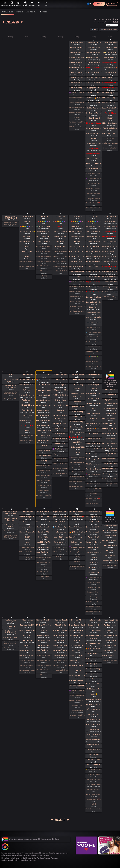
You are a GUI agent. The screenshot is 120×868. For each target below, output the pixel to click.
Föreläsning (77, 402)
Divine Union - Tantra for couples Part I (94, 542)
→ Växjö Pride (44, 216)
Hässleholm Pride (94, 522)
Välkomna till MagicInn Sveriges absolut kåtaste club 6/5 (44, 261)
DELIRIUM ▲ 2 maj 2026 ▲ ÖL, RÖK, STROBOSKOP (94, 159)
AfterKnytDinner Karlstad (77, 68)
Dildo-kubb (77, 388)
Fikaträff (110, 118)
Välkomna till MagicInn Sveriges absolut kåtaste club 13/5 (44, 480)
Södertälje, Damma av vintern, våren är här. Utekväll (94, 133)
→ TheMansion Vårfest (94, 42)
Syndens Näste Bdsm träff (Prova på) (94, 740)
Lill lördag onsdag (44, 577)
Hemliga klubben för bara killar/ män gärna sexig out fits (27, 266)
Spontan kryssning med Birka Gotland (60, 415)
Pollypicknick (77, 397)
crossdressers (63, 853)
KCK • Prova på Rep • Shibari (110, 98)
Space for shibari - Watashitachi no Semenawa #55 (110, 242)
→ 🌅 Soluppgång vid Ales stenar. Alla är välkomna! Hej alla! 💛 (110, 52)
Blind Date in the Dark (77, 427)
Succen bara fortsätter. (94, 198)
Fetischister (53, 853)
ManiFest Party (94, 755)
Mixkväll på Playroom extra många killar (77, 267)
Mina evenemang (32, 12)
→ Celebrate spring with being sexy (110, 63)
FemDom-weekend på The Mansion (77, 630)
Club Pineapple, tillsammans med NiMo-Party (94, 342)
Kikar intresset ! (94, 148)
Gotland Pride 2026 (44, 385)
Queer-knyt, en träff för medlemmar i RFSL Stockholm (94, 527)
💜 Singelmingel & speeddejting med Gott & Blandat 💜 (60, 449)
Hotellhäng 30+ (60, 434)
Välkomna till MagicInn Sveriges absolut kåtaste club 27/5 (44, 665)
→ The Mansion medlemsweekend (94, 512)
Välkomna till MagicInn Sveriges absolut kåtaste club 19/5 (27, 552)
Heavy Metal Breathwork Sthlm (60, 439)
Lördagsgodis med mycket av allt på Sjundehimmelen (94, 327)
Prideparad (94, 419)
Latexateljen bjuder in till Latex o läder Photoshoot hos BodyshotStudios (110, 267)
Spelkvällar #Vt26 (44, 532)
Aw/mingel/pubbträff (77, 47)
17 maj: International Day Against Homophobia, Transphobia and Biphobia (31, 839)
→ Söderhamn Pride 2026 (60, 620)
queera (23, 855)
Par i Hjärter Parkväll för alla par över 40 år (60, 271)
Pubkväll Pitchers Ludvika (27, 385)
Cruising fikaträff (94, 639)
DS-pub (77, 522)
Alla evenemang (8, 13)
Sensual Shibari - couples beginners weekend (94, 226)
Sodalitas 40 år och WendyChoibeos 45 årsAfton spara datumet (60, 650)
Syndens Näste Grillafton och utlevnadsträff (94, 444)
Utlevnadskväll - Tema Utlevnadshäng (44, 420)
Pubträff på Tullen (44, 517)
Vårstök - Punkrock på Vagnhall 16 (94, 262)
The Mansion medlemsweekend (77, 512)
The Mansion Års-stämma (94, 532)
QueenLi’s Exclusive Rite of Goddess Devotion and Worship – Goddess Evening (94, 302)
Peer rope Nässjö (94, 537)
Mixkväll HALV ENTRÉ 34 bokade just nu (94, 366)
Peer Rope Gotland (27, 425)
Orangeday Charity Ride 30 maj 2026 (94, 635)
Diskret (16, 860)
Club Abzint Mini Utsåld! (94, 317)
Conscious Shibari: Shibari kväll (94, 277)
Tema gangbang (27, 557)
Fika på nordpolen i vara (60, 405)
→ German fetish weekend (60, 375)
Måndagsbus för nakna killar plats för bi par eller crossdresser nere (77, 98)
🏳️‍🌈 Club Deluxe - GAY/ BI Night (94, 474)
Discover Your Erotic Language (77, 83)
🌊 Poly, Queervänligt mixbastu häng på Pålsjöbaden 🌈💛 (60, 527)
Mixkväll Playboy (94, 307)
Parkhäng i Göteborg (94, 449)
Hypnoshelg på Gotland (77, 625)
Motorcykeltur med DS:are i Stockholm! (110, 88)
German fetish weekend (44, 375)
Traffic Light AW (77, 705)
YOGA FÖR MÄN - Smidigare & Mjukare (44, 552)
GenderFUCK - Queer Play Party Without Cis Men (77, 537)
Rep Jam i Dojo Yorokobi (110, 103)
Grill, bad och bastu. (94, 689)
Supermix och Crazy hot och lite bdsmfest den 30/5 (94, 794)
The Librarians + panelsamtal (44, 390)
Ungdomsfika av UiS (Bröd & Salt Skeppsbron (44, 231)
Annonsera (55, 858)
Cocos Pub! (94, 138)
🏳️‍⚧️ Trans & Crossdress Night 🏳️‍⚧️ (94, 332)
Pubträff (77, 242)
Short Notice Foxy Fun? (110, 148)
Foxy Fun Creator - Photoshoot (27, 670)
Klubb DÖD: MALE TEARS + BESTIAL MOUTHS (44, 542)
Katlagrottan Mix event (94, 592)
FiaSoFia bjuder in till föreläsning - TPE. (94, 552)
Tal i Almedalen (94, 434)
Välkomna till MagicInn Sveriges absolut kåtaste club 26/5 (27, 665)
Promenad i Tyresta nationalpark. (94, 252)
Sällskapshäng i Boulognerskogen (94, 724)
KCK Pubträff (77, 671)
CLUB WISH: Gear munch (44, 415)
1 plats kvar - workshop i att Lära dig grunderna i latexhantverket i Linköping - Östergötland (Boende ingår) (94, 398)
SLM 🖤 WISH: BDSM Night (110, 133)
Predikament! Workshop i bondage (110, 277)
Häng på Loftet (94, 267)
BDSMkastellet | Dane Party (94, 287)
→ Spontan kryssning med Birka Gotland (77, 385)
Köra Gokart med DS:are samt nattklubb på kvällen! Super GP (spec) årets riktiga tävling (94, 684)
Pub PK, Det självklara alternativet (11, 380)
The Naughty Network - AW (77, 63)
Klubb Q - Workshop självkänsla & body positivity (27, 630)
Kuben (27, 257)
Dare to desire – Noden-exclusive (44, 435)
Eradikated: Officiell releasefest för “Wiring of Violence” (77, 252)
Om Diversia (27, 858)
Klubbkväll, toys (77, 442)
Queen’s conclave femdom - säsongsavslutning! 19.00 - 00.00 (94, 297)
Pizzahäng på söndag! (110, 128)
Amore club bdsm (94, 714)
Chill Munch (110, 550)
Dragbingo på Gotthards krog (27, 655)
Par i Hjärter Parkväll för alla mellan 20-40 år (60, 473)
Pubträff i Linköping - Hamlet (77, 88)
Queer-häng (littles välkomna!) (110, 428)
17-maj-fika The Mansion (110, 464)
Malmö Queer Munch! (44, 430)
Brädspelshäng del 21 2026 (60, 390)
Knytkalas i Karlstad (44, 410)
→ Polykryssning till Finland (94, 385)
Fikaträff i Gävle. (27, 252)
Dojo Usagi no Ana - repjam (11, 526)
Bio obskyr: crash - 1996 (11, 637)
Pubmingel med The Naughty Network (77, 257)
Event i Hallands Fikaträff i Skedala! (11, 217)
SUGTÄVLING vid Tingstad (110, 297)
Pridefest (77, 452)
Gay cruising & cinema (77, 103)
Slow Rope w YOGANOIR (110, 530)
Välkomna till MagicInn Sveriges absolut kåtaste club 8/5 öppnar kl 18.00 (77, 292)
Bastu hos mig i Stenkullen (77, 437)
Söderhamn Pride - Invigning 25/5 (11, 621)
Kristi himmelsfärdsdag (60, 468)
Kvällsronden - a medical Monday (11, 387)
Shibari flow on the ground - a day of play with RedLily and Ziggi (94, 73)
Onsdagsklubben (44, 441)
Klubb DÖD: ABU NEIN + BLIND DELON (77, 681)
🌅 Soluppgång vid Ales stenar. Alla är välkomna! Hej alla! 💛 (94, 57)
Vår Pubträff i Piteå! (94, 709)
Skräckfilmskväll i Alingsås (94, 292)
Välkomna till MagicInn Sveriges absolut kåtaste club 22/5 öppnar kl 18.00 (77, 557)
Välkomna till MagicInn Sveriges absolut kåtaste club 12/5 (27, 440)
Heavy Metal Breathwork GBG (110, 257)
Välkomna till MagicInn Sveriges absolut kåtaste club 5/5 (27, 262)
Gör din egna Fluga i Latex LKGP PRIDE (44, 522)
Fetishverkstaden (110, 73)
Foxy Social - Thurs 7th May (60, 261)
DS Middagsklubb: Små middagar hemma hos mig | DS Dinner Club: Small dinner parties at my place (94, 52)
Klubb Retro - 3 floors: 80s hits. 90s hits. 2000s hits (94, 760)
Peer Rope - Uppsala (110, 262)
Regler (34, 858)
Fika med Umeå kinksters (27, 242)
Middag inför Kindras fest (94, 699)
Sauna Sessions (110, 555)
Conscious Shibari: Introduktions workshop (94, 247)
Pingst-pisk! (94, 557)
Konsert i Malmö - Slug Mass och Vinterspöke (44, 405)
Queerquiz (60, 410)
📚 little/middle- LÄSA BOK (44, 226)
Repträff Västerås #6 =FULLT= (110, 459)
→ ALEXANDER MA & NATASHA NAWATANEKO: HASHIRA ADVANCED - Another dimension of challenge (110, 630)
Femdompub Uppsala (77, 236)
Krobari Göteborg (44, 537)
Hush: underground (77, 542)
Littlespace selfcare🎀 (110, 226)
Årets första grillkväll (44, 395)
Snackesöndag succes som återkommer (110, 143)
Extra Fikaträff (60, 242)
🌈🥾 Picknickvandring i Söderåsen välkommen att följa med (94, 649)
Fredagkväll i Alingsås (77, 660)
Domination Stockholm (77, 52)
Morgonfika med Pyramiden (60, 512)
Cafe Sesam (27, 236)
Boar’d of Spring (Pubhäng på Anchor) (60, 635)
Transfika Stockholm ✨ (27, 231)
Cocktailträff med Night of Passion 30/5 (94, 719)
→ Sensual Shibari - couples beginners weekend (110, 216)
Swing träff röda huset (94, 193)
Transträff (27, 645)
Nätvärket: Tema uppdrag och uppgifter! (94, 108)
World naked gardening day (94, 63)
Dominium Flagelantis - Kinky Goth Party (94, 128)
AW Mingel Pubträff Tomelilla (77, 231)
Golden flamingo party (77, 432)
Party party (94, 494)
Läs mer (47, 855)
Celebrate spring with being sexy (94, 153)
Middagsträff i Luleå (44, 425)
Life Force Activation (110, 545)
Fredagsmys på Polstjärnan (77, 78)
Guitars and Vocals (77, 262)
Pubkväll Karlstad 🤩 (77, 517)
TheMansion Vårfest (77, 42)
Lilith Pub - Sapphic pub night (77, 247)
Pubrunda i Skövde (94, 567)
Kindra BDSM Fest (94, 729)
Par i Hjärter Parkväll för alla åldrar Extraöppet (44, 495)
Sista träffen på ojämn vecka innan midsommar (94, 352)
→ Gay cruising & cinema (94, 174)
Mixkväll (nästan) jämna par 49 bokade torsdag (77, 127)
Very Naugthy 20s (94, 572)
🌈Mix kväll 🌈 (94, 357)
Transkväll (44, 630)
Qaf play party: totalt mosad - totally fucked (94, 459)
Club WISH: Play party (60, 630)
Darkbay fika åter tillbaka (94, 413)
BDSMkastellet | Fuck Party (94, 113)
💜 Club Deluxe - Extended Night (77, 93)
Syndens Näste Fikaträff (60, 517)
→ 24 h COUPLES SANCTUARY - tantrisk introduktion (110, 635)
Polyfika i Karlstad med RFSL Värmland (27, 420)
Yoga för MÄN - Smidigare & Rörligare (44, 236)
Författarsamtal (60, 419)
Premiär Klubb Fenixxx (94, 164)
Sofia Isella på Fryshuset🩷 (94, 393)
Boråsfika (11, 375)
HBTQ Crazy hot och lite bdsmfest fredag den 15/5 (77, 472)
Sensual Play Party (60, 236)
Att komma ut (110, 438)
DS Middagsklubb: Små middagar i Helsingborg (94, 517)
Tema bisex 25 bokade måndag (77, 482)
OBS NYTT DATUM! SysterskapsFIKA (110, 78)
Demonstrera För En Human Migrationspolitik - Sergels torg (110, 272)
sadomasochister (7, 855)
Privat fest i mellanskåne (94, 464)
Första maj (77, 117)
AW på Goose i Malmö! (77, 407)
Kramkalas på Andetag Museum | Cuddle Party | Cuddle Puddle (60, 655)
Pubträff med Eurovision (94, 469)
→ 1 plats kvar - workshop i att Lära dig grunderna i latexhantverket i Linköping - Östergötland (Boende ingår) (110, 403)
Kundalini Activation (110, 282)
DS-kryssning (94, 562)
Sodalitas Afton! (60, 429)
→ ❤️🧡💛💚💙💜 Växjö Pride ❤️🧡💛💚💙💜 (44, 221)
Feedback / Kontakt (44, 858)
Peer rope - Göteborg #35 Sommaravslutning (110, 444)
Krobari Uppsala (94, 547)
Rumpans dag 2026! (60, 385)
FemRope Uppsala (60, 444)
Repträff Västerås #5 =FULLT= (110, 108)
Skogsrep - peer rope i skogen (110, 423)
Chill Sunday (110, 138)
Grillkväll (77, 640)
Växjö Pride (27, 221)
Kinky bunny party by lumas (94, 784)
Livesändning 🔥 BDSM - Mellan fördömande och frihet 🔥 (94, 429)
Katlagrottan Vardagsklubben (77, 107)
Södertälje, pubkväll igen (94, 750)
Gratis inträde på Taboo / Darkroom (44, 246)
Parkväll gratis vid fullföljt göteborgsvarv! (94, 607)
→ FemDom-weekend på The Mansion (94, 630)
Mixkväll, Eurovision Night (94, 489)
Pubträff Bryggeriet (94, 118)
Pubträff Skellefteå (77, 73)
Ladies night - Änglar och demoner (94, 745)
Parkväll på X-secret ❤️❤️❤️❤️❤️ (94, 203)
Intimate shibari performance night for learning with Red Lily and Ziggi (60, 424)
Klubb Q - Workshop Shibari (60, 231)
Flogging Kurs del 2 (94, 88)
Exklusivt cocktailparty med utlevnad (94, 123)
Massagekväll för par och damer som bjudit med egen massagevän (60, 266)
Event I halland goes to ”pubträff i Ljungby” (94, 103)
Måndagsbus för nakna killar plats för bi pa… (11, 223)
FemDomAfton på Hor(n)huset (27, 517)
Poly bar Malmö (27, 400)
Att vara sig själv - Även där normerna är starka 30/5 (94, 664)
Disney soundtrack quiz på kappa (27, 650)
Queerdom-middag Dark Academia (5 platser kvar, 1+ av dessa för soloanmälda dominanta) (110, 469)
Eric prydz (77, 277)
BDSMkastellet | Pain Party (94, 454)
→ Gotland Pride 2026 (60, 380)
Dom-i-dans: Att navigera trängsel (94, 704)
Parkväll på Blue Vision (94, 183)
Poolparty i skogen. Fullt (94, 674)
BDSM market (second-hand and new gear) (77, 57)
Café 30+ (60, 226)
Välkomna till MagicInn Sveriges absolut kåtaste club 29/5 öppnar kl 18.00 (77, 701)
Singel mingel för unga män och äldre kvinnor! (94, 282)
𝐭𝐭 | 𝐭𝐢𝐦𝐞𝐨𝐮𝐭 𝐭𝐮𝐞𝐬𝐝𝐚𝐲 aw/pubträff (27, 527)
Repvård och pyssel (77, 226)
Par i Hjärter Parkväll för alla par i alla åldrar (77, 306)
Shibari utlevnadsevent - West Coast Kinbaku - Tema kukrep (94, 83)
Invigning (44, 446)
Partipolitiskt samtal (94, 439)
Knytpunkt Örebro (60, 400)
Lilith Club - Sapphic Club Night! (77, 686)
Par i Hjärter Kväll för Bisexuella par (60, 557)
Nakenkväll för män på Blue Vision (60, 256)
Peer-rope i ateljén (77, 645)
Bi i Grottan (94, 388)
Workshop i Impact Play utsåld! (94, 242)
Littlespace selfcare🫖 (110, 68)
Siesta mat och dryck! (94, 312)
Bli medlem (112, 4)
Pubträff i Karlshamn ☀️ (60, 640)
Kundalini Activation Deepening (11, 519)
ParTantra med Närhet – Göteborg (94, 68)
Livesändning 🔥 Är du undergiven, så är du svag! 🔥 (94, 98)
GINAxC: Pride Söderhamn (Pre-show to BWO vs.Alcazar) (94, 765)
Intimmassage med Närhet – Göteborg (110, 83)
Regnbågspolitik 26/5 (27, 625)
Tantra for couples (94, 679)
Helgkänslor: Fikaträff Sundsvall (94, 424)
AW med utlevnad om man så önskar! (77, 666)
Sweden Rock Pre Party (94, 143)
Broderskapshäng (60, 532)
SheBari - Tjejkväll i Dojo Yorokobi (94, 272)
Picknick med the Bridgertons (110, 236)
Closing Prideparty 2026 (94, 654)
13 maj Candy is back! (44, 456)
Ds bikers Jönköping (44, 527)
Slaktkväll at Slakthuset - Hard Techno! (94, 169)
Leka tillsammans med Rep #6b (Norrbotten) (94, 236)
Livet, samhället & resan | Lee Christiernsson (77, 635)
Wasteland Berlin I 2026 (110, 561)
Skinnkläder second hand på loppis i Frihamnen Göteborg (94, 78)
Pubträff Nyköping (77, 412)
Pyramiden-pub (27, 410)
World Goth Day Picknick (110, 645)
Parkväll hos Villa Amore (94, 602)
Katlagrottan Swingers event (94, 188)
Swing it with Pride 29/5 (77, 676)
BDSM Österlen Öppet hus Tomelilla (110, 123)
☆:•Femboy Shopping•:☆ (94, 669)
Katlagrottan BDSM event (94, 734)
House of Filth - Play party (44, 640)
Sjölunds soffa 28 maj (60, 645)
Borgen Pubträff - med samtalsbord (60, 537)
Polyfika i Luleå (11, 626)
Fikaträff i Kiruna (110, 113)
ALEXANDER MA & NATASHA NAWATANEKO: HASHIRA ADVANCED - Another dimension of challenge (94, 644)
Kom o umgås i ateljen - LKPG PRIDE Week (11, 513)
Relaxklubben (44, 271)
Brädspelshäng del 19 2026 (110, 93)
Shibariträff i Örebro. (27, 405)
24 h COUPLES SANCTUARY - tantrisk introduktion (94, 659)
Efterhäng (44, 461)
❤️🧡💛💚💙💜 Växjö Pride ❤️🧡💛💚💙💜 (27, 226)
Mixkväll (94, 804)
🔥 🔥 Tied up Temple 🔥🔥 (77, 532)
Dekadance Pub (77, 417)
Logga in (99, 4)
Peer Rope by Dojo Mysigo (77, 422)
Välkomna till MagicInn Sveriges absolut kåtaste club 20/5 (44, 567)
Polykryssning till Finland (77, 393)
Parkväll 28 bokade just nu (77, 311)
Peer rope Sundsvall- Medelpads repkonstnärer (27, 395)
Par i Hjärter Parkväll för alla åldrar (77, 122)
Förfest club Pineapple (77, 301)
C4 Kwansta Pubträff (77, 272)
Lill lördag (44, 276)
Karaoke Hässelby (44, 242)
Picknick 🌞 (94, 694)
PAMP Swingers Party (77, 710)
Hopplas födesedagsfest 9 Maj (94, 257)
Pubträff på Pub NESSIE (44, 400)
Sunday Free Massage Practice (110, 449)
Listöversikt (19, 12)
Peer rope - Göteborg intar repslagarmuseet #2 (110, 418)
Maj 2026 (13, 22)
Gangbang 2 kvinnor (44, 490)
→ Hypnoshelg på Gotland (94, 625)
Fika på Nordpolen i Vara (110, 655)
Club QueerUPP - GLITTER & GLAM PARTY (94, 322)
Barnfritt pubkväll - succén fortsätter (110, 292)
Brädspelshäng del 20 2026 (110, 252)
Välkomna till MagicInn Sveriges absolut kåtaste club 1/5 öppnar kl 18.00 (77, 112)
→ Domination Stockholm (94, 47)
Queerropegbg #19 (77, 650)
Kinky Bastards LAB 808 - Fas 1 (77, 447)
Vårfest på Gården (94, 93)
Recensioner (44, 12)
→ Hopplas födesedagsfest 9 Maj (110, 221)
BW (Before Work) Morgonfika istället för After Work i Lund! (44, 625)
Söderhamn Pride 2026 (44, 620)
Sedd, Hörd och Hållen (94, 403)
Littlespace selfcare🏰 (110, 408)
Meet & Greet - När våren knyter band (60, 395)
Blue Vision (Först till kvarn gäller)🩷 (110, 479)
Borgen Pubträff (60, 247)
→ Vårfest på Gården (110, 57)
